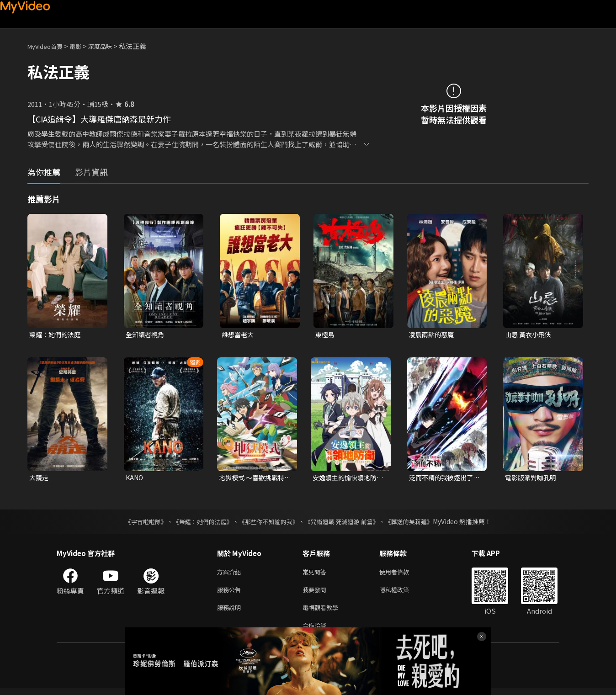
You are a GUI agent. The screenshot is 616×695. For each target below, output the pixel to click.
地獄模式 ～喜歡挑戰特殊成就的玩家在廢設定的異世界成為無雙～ (254, 479)
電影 (83, 46)
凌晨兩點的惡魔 (433, 335)
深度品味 (110, 46)
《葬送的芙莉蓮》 (418, 523)
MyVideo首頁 (48, 46)
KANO (135, 479)
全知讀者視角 (146, 335)
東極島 (326, 335)
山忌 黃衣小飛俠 (530, 335)
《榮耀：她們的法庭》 (197, 523)
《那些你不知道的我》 (268, 523)
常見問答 (316, 574)
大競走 (40, 479)
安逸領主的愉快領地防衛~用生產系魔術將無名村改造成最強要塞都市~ (349, 479)
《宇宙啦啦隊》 (137, 523)
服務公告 (231, 593)
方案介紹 (231, 574)
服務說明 (231, 613)
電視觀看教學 (323, 613)
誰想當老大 (239, 335)
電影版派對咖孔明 (532, 479)
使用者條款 (402, 574)
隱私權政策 (402, 593)
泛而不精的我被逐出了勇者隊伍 (443, 479)
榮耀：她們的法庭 (57, 335)
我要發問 (316, 593)
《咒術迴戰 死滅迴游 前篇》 (346, 523)
